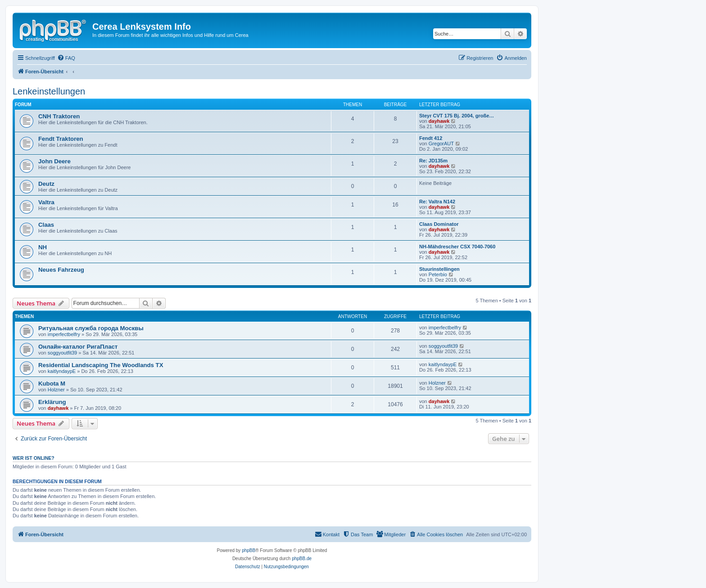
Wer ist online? (34, 458)
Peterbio (438, 274)
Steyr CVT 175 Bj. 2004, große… (457, 116)
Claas (46, 225)
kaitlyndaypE (62, 371)
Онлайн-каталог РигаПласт (78, 347)
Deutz (46, 184)
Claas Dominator (439, 224)
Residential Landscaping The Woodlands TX (101, 365)
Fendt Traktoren (61, 139)
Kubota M (52, 384)
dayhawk (439, 121)
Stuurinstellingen (439, 269)
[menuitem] (66, 58)
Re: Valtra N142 (437, 202)
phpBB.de (302, 559)
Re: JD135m (433, 161)
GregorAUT (441, 144)
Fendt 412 (431, 138)
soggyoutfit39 (62, 353)
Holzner (56, 390)
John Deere (54, 161)
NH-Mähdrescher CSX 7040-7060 (457, 247)
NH (43, 247)
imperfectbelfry (64, 334)
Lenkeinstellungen (49, 91)
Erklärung (52, 402)
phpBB (249, 550)
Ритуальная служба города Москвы (91, 328)
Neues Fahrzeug (61, 270)
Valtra (46, 202)
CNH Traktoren (59, 116)
